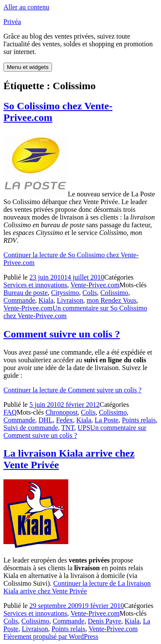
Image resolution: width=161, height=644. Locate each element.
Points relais (139, 420)
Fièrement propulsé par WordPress (51, 636)
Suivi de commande (31, 428)
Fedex (65, 420)
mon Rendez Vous (112, 300)
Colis (90, 293)
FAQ (10, 412)
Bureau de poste (26, 293)
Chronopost (62, 412)
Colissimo (114, 293)
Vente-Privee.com (95, 285)
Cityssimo (65, 293)
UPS (84, 428)
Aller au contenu (26, 7)
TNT (68, 428)
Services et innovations (35, 285)
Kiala (46, 300)
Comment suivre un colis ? (62, 334)
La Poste (106, 420)
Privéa (12, 22)
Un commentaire (75, 432)
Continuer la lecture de (73, 390)
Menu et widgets (28, 67)
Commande (19, 300)
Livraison (70, 300)
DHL (46, 420)
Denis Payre (104, 621)
